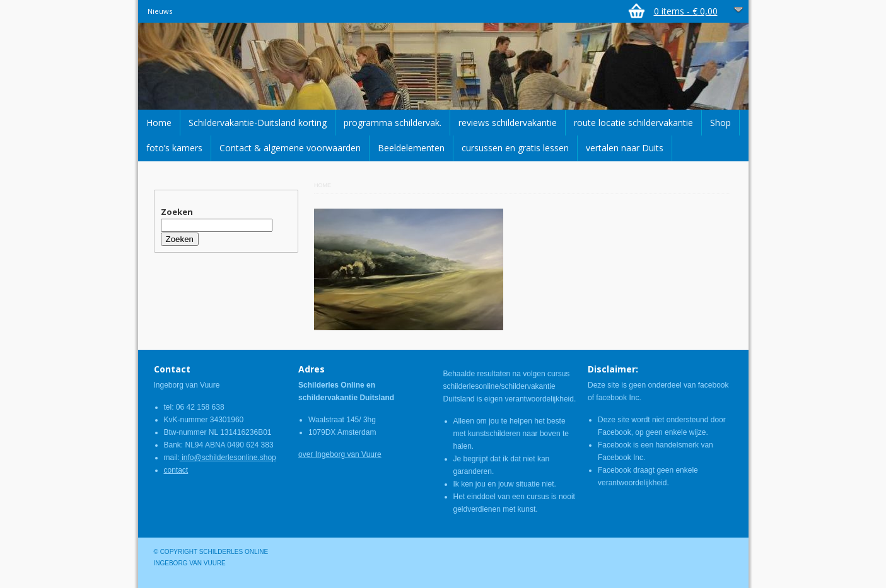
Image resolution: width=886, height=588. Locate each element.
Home (159, 123)
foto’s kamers (174, 148)
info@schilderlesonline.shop (228, 458)
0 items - (686, 11)
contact (176, 470)
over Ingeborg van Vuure (340, 454)
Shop (720, 123)
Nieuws (160, 11)
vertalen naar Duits (625, 148)
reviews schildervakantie (508, 123)
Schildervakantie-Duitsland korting (258, 123)
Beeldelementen (411, 148)
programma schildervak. (393, 123)
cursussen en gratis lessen (515, 148)
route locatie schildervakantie (633, 123)
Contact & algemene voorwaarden (290, 148)
